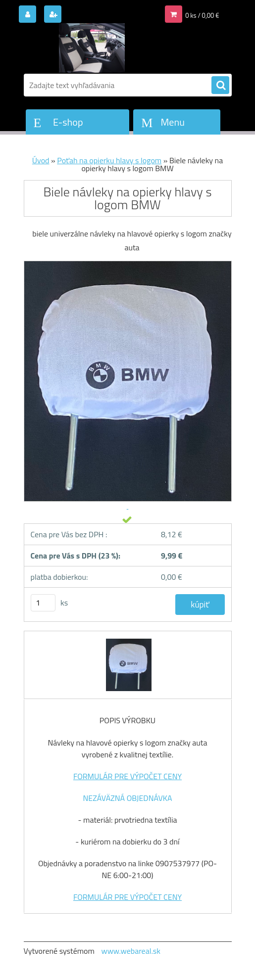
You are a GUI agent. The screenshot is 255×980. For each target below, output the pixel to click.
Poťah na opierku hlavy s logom (109, 160)
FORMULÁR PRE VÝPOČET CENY (127, 776)
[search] (220, 86)
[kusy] (43, 603)
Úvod (41, 160)
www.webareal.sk (131, 951)
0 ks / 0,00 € (202, 15)
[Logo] (92, 48)
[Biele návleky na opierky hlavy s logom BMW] (127, 640)
